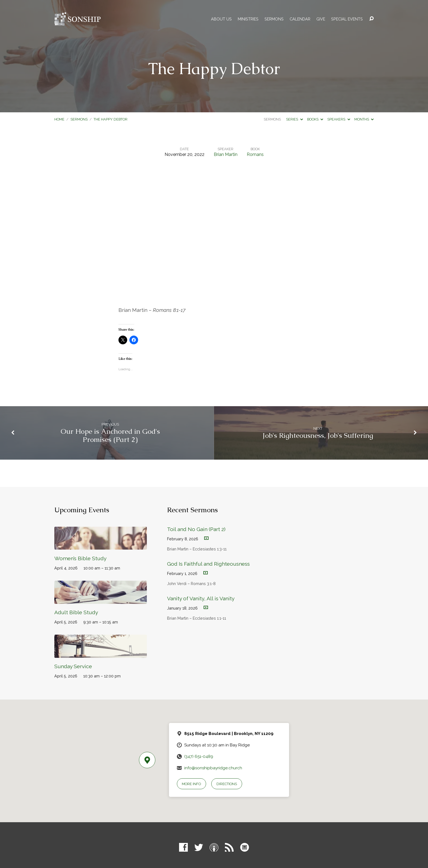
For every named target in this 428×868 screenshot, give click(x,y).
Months (364, 119)
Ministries (248, 19)
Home (59, 119)
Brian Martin (226, 154)
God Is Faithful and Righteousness (208, 564)
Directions (227, 784)
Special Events (347, 19)
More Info (191, 784)
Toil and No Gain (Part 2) (196, 529)
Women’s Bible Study (80, 558)
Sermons (274, 19)
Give (321, 19)
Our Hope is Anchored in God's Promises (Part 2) (110, 436)
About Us (221, 19)
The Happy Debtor (111, 119)
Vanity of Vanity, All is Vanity (201, 598)
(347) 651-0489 (199, 757)
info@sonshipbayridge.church (213, 768)
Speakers (339, 119)
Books (315, 119)
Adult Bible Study (76, 612)
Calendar (300, 19)
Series (294, 119)
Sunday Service (73, 666)
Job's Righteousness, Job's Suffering (318, 435)
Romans (255, 154)
